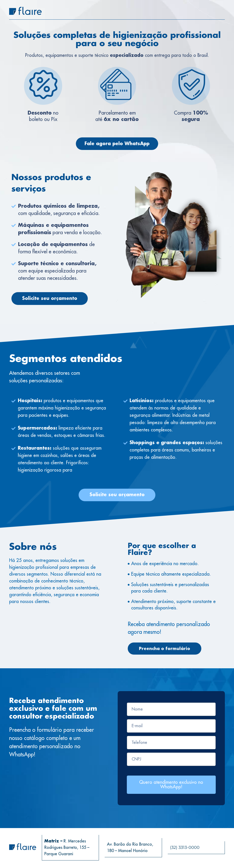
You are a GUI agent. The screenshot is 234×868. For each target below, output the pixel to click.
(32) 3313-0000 (185, 848)
